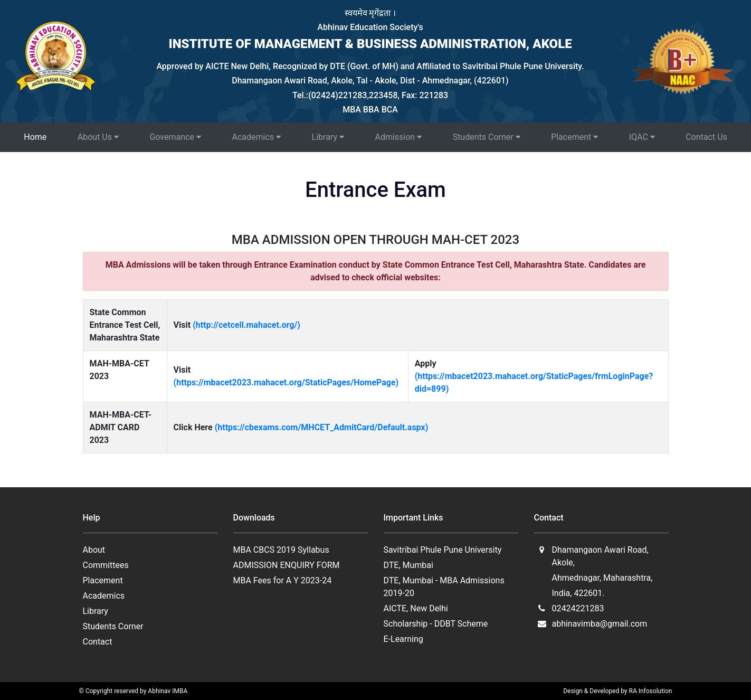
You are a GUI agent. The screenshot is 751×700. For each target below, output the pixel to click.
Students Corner (487, 137)
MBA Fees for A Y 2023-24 (283, 580)
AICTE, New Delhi (416, 608)
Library (328, 137)
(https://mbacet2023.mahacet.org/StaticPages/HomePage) (286, 382)
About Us (98, 137)
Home (35, 137)
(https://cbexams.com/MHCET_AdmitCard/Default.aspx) (322, 427)
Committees (106, 565)
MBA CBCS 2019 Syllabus (281, 550)
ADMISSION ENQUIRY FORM (287, 565)
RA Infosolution (651, 691)
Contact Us (706, 137)
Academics (257, 137)
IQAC (642, 137)
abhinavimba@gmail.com (599, 624)
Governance (175, 137)
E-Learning (403, 639)
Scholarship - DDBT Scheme (436, 624)
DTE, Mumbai (408, 565)
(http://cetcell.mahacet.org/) (246, 325)
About (94, 550)
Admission (398, 137)
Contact (98, 642)
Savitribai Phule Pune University (443, 550)
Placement (574, 137)
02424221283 (578, 608)
